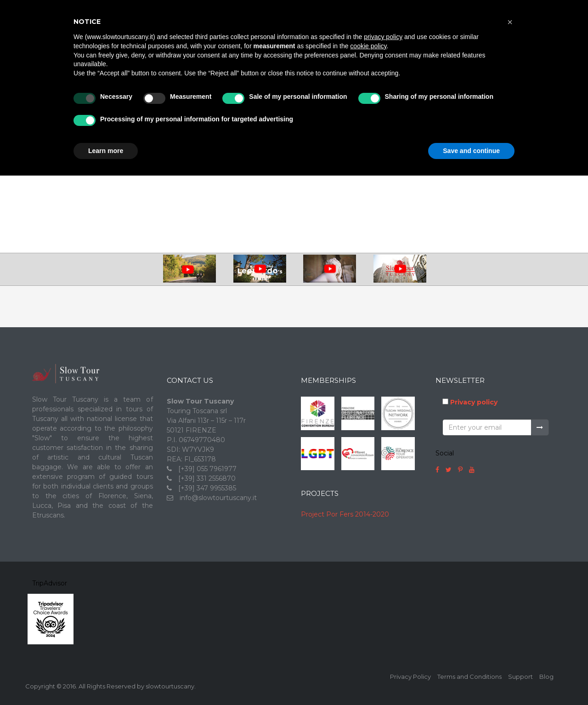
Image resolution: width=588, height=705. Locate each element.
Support (520, 677)
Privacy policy (474, 402)
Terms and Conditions (469, 677)
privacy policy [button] (383, 37)
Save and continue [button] (471, 151)
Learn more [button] (106, 151)
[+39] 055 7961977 (207, 469)
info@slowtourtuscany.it (218, 498)
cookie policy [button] (368, 46)
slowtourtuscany (170, 686)
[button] (510, 22)
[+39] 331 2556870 (207, 478)
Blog (546, 677)
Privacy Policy (410, 677)
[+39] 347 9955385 (207, 488)
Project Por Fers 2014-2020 (345, 514)
